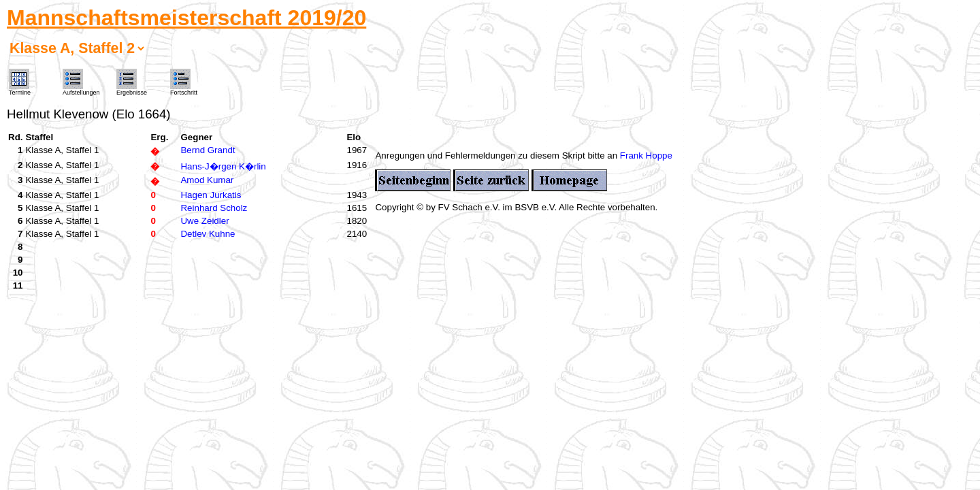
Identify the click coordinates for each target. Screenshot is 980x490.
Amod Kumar (207, 180)
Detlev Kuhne (208, 234)
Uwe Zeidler (205, 221)
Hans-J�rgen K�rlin (223, 166)
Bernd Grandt (208, 150)
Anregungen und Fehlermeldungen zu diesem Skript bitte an (497, 156)
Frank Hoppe (646, 156)
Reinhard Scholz (214, 208)
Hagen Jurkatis (211, 195)
